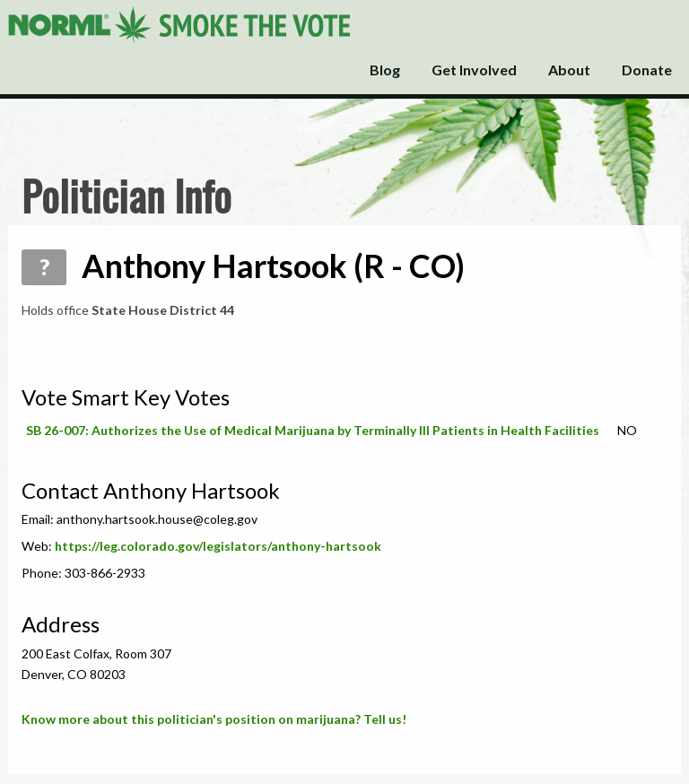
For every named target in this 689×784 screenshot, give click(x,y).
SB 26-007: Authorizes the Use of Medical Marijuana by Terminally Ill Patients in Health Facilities (313, 430)
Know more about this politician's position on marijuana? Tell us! (214, 719)
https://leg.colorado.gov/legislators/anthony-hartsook (218, 546)
